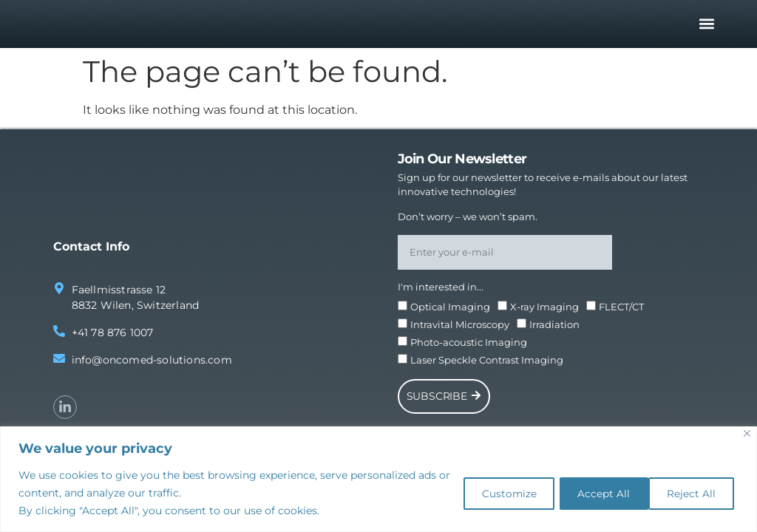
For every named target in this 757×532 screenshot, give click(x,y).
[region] (378, 479)
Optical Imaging (450, 310)
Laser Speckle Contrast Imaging (487, 364)
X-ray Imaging (544, 310)
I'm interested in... (441, 290)
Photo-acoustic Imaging (469, 346)
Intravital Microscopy (460, 328)
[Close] (747, 433)
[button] (707, 25)
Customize (490, 493)
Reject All (591, 493)
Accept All (691, 493)
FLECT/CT (621, 310)
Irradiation (554, 328)
